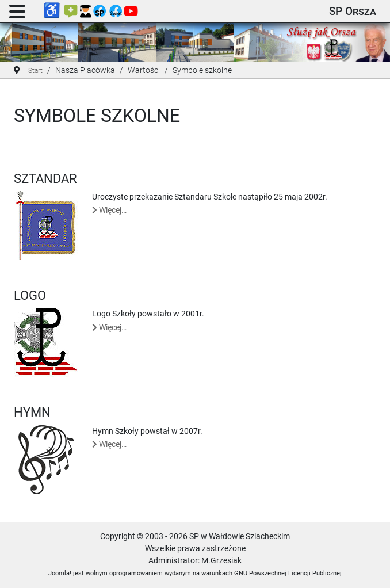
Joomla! (60, 573)
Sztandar (45, 178)
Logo (30, 295)
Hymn (32, 412)
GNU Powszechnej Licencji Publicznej (288, 573)
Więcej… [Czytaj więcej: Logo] (109, 327)
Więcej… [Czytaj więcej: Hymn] (109, 444)
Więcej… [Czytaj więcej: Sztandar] (109, 210)
